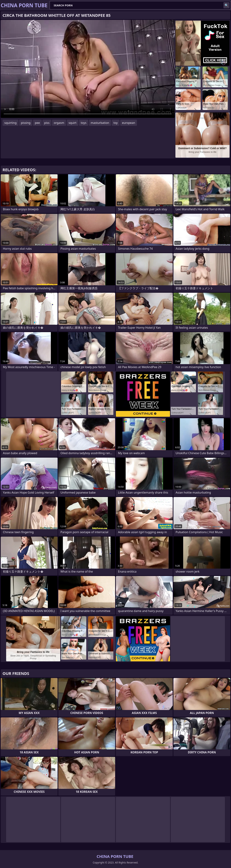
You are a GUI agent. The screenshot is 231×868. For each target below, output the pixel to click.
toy (116, 123)
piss (47, 123)
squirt (73, 123)
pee (37, 123)
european (129, 123)
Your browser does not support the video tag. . (88, 69)
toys (84, 123)
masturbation (100, 123)
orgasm (59, 123)
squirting (10, 123)
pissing (26, 123)
